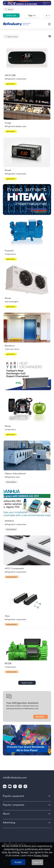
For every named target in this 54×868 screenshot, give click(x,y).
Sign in (32, 15)
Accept (18, 862)
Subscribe (11, 15)
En (47, 15)
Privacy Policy (41, 855)
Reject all (37, 862)
